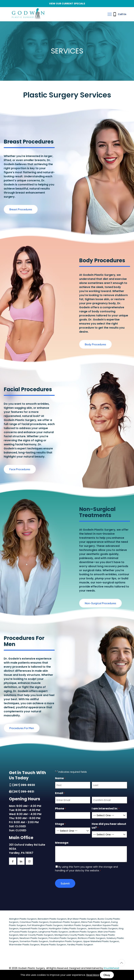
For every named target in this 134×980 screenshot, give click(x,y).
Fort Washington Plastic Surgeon (45, 924)
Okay (107, 975)
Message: (62, 842)
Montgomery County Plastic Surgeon (75, 934)
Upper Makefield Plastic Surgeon (101, 940)
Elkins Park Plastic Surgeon (96, 921)
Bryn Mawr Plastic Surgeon (82, 918)
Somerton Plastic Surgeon (34, 940)
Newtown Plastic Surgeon (34, 937)
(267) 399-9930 (24, 785)
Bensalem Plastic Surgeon (52, 918)
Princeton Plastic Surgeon (63, 937)
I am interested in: (106, 809)
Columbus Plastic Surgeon (34, 921)
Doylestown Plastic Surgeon (65, 921)
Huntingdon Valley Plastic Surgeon (68, 928)
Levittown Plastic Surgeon (83, 931)
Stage (60, 824)
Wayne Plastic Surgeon (53, 944)
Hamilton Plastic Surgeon (77, 924)
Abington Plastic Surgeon (23, 918)
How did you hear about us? (109, 826)
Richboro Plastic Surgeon (92, 937)
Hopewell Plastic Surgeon (34, 928)
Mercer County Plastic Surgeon (37, 934)
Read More (93, 975)
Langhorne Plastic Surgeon (53, 931)
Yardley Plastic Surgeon (80, 944)
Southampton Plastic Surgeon (66, 940)
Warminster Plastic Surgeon (24, 944)
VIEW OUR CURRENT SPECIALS (67, 4)
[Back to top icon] (122, 962)
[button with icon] (13, 861)
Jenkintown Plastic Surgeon (103, 928)
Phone (60, 809)
